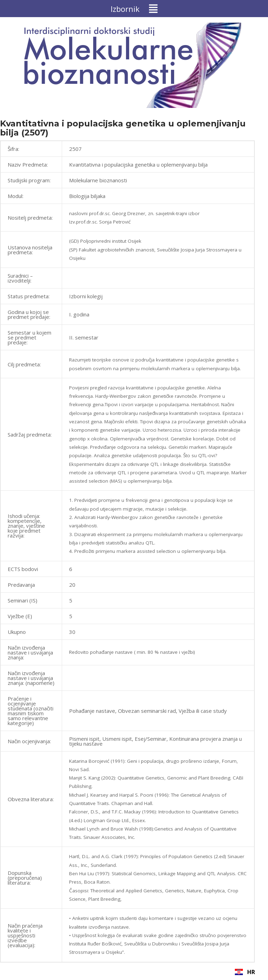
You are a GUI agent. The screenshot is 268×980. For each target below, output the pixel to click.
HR (245, 972)
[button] (134, 9)
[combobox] (245, 972)
